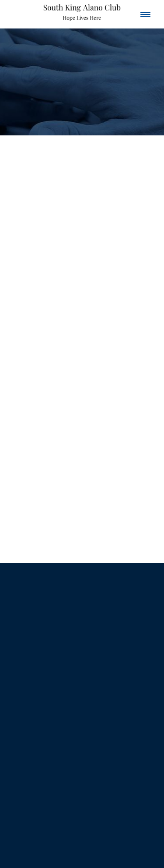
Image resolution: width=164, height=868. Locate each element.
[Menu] (145, 14)
